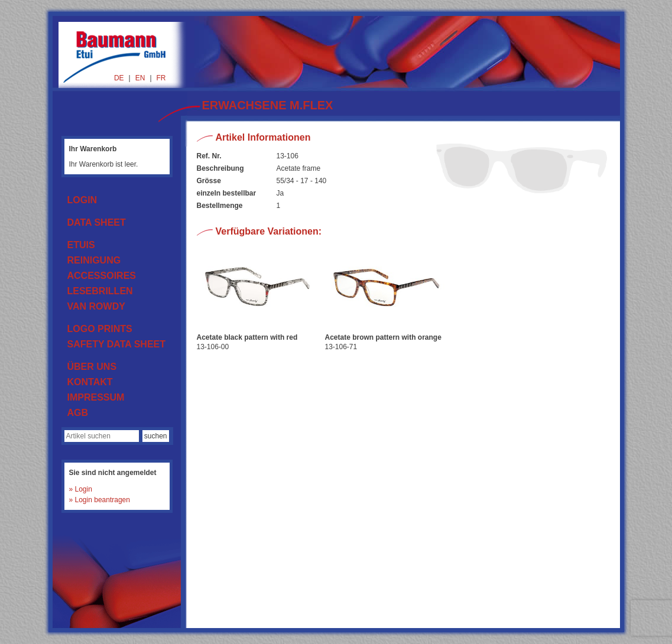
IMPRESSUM (96, 397)
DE (119, 78)
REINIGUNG (94, 260)
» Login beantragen (100, 500)
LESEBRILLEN (100, 291)
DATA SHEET (97, 222)
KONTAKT (90, 382)
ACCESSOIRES (102, 276)
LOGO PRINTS (100, 329)
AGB (78, 413)
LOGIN (82, 200)
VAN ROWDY (96, 306)
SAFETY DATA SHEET (117, 344)
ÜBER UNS (92, 367)
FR (161, 78)
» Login (81, 489)
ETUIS (81, 245)
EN (140, 78)
